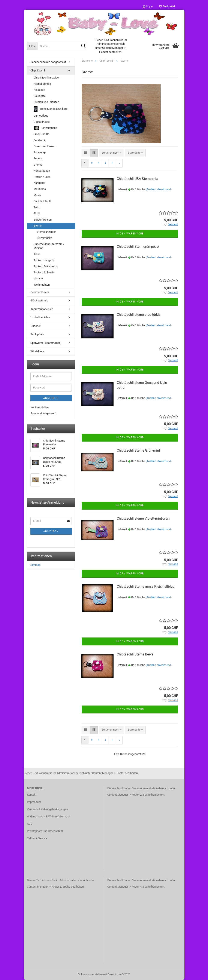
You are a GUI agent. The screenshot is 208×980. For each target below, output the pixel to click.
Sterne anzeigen (47, 232)
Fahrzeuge (40, 152)
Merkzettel (167, 6)
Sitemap (35, 565)
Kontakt (32, 795)
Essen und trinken (44, 146)
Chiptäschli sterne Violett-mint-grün (143, 518)
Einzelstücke (45, 128)
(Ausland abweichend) (159, 189)
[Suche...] (32, 46)
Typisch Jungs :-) (44, 260)
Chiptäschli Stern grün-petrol (138, 247)
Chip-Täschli (38, 70)
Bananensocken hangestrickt (48, 62)
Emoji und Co (41, 134)
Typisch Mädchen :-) (46, 266)
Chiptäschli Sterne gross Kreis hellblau (146, 586)
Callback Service (37, 838)
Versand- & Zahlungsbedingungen (47, 809)
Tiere (37, 254)
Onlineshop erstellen (90, 974)
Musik (37, 195)
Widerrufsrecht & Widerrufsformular (49, 816)
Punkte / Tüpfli (42, 201)
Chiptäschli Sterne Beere (135, 654)
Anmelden (51, 398)
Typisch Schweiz (44, 272)
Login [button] (148, 6)
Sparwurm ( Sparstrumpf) (46, 343)
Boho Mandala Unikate (51, 109)
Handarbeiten (42, 171)
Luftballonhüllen (40, 317)
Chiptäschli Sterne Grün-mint (138, 450)
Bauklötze (40, 96)
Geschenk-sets (40, 292)
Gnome (38, 165)
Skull (37, 213)
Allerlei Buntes (42, 84)
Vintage (38, 278)
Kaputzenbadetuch (42, 309)
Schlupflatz (37, 334)
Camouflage (41, 116)
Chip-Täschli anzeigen (47, 78)
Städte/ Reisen (43, 220)
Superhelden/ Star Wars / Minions (49, 246)
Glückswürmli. (39, 300)
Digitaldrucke (42, 122)
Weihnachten (42, 285)
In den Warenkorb (130, 234)
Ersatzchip (40, 140)
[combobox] (111, 153)
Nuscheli (36, 326)
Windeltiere (37, 351)
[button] (86, 153)
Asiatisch (39, 90)
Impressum (34, 802)
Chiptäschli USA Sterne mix (137, 179)
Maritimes (40, 189)
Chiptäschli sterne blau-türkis (139, 315)
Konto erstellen (40, 407)
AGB (30, 824)
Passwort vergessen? (43, 413)
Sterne (38, 226)
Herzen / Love (42, 177)
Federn (38, 158)
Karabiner (39, 183)
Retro (37, 207)
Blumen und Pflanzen (46, 102)
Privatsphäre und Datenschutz (45, 831)
